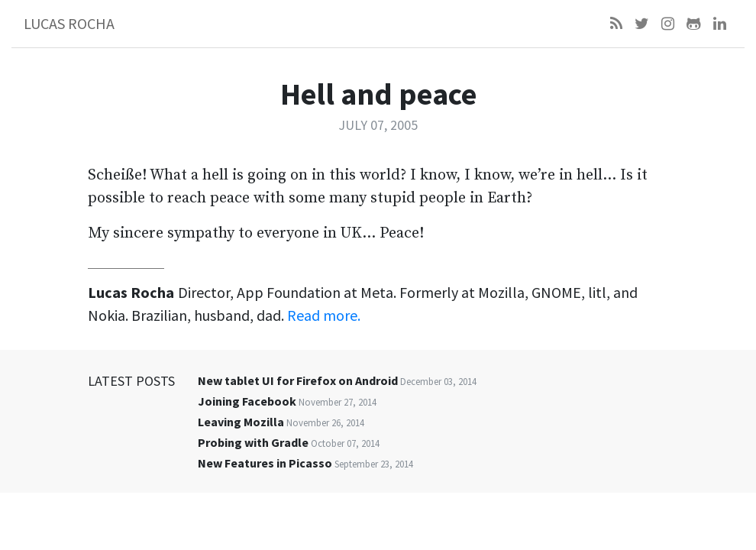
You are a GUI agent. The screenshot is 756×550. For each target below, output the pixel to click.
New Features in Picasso (265, 463)
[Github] (694, 24)
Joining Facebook (247, 401)
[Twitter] (642, 24)
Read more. (324, 315)
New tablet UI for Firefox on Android (298, 380)
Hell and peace (378, 94)
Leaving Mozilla (241, 422)
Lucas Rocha (69, 23)
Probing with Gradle (253, 442)
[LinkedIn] (720, 24)
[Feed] (616, 24)
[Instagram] (668, 24)
